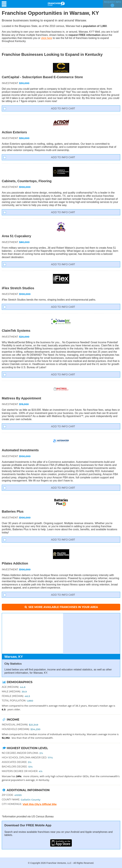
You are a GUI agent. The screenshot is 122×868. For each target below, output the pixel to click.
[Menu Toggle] (5, 4)
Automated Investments (20, 450)
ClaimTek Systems (16, 331)
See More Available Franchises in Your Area (61, 607)
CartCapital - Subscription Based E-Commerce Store (42, 77)
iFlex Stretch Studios (18, 288)
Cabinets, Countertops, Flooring (27, 181)
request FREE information (84, 35)
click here (47, 38)
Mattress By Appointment (22, 398)
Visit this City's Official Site (40, 804)
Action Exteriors (14, 132)
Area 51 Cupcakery (16, 236)
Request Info (112, 4)
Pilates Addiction (15, 563)
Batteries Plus (13, 511)
